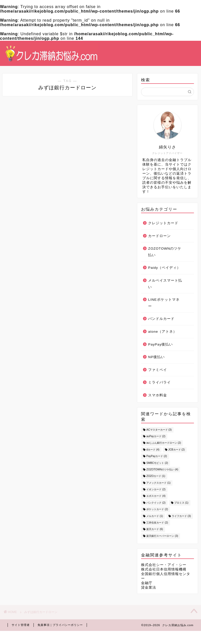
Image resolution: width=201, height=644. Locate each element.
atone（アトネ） (162, 332)
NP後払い (156, 357)
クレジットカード (163, 223)
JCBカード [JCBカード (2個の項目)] (176, 450)
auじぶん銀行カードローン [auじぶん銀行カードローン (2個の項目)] (164, 443)
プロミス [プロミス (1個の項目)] (181, 503)
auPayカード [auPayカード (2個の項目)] (156, 436)
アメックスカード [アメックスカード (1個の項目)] (158, 483)
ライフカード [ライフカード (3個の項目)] (181, 516)
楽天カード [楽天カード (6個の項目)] (155, 529)
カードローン (159, 236)
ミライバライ (159, 382)
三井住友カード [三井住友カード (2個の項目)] (157, 523)
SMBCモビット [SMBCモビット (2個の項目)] (157, 463)
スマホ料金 (158, 395)
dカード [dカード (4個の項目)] (153, 450)
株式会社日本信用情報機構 (164, 569)
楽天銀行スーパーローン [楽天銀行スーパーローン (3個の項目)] (162, 536)
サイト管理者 (21, 625)
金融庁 (147, 583)
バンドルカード (161, 319)
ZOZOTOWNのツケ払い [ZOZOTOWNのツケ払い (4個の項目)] (162, 469)
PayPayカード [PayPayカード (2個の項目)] (157, 456)
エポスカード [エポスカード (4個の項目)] (156, 496)
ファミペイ (158, 370)
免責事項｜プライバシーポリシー (60, 625)
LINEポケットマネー (164, 303)
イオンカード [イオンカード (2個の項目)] (156, 489)
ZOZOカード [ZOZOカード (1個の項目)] (156, 476)
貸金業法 (149, 588)
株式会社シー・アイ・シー (164, 565)
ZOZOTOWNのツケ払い (165, 252)
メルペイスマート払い (165, 284)
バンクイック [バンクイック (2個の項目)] (156, 503)
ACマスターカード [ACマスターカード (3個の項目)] (159, 430)
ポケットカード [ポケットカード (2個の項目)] (157, 509)
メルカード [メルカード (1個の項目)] (155, 516)
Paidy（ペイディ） (164, 268)
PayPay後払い (160, 344)
